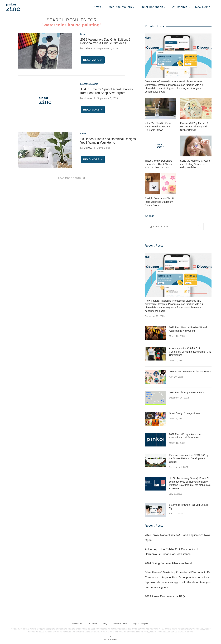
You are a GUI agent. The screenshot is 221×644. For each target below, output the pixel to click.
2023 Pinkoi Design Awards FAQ (186, 392)
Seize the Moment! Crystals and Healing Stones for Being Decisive (195, 164)
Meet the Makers (120, 7)
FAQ (105, 623)
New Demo (203, 7)
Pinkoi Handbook (151, 7)
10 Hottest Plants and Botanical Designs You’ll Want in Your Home (108, 141)
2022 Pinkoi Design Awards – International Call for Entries (185, 436)
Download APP (120, 623)
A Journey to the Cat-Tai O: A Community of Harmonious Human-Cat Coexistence (190, 351)
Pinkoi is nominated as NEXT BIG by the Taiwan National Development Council (189, 458)
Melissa (88, 49)
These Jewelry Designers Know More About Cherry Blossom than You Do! (158, 164)
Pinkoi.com (77, 623)
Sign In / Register (141, 623)
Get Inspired (179, 7)
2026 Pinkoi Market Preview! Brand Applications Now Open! (188, 329)
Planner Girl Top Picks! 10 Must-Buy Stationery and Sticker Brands (194, 126)
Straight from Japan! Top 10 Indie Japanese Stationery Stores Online (160, 202)
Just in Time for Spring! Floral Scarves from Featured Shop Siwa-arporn (107, 91)
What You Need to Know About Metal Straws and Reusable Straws (158, 126)
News (97, 7)
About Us (93, 623)
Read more (93, 60)
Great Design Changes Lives (184, 413)
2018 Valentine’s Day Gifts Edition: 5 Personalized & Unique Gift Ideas (105, 41)
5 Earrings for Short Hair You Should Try (189, 506)
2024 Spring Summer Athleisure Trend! (190, 371)
